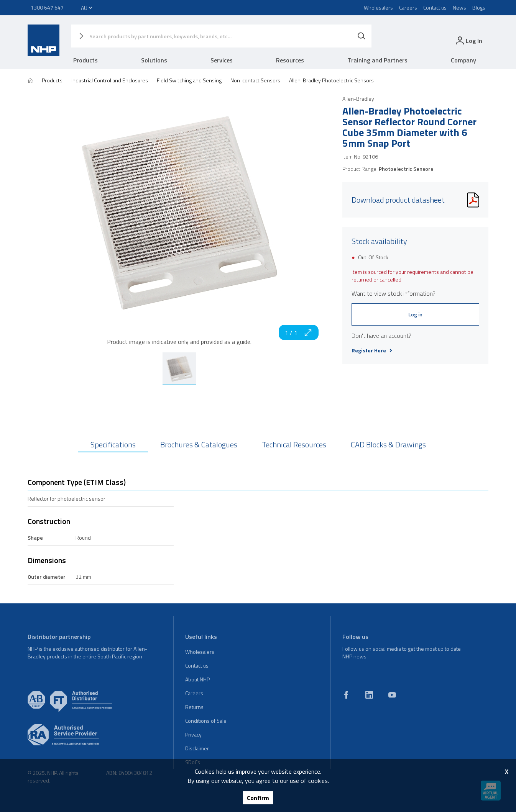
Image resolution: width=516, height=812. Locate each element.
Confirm (258, 798)
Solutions (154, 60)
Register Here (372, 350)
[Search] (362, 36)
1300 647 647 (47, 7)
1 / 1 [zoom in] (299, 332)
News (459, 7)
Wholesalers (378, 7)
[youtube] (392, 695)
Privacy (193, 734)
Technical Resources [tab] (294, 444)
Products (85, 60)
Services (222, 60)
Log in (415, 314)
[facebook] (346, 695)
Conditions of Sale (206, 721)
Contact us (435, 7)
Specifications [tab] (113, 444)
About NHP (197, 679)
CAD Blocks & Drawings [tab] (388, 444)
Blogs (479, 7)
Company (463, 60)
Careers (408, 7)
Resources (290, 60)
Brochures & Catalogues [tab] (199, 444)
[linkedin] (369, 695)
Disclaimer (197, 748)
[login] (468, 40)
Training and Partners (378, 60)
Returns (194, 707)
